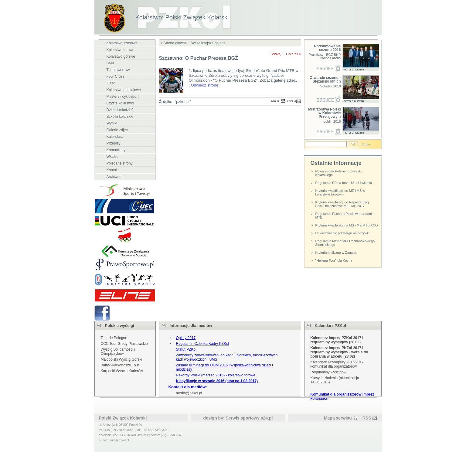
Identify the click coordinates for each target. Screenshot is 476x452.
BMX (110, 63)
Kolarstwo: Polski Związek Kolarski (182, 17)
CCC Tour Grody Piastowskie (124, 344)
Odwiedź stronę (205, 85)
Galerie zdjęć (117, 130)
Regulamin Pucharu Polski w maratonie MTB (345, 216)
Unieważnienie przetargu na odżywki (343, 233)
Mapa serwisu (338, 418)
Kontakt (113, 170)
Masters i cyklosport (123, 97)
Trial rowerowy (118, 70)
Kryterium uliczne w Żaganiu (336, 253)
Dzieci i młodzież (120, 110)
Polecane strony (120, 163)
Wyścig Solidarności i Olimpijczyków (118, 352)
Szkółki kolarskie (120, 117)
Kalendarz (115, 137)
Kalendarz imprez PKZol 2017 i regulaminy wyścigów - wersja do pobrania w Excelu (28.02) (339, 352)
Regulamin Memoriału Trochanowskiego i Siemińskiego (346, 243)
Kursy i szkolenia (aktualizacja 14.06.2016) (335, 380)
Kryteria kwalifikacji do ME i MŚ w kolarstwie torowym (340, 192)
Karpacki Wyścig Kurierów (122, 371)
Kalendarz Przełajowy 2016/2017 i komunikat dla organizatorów (338, 364)
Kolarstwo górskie (121, 56)
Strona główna (175, 43)
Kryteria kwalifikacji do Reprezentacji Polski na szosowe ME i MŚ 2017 (343, 204)
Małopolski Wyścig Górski (122, 359)
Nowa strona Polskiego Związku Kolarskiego (339, 173)
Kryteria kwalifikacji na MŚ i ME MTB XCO (347, 225)
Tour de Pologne (114, 338)
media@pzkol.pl (189, 393)
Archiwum (115, 177)
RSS (367, 418)
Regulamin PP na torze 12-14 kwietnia (344, 183)
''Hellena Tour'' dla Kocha (334, 260)
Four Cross (116, 76)
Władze (113, 157)
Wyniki (112, 123)
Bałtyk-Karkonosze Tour (120, 365)
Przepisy (114, 143)
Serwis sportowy (243, 418)
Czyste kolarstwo (120, 103)
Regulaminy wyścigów (328, 372)
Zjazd (111, 83)
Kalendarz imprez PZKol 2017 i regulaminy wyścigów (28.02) (337, 340)
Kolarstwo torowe (121, 50)
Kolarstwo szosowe (122, 43)
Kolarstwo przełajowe (124, 90)
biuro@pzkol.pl (119, 440)
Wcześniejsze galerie (208, 43)
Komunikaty (116, 150)
